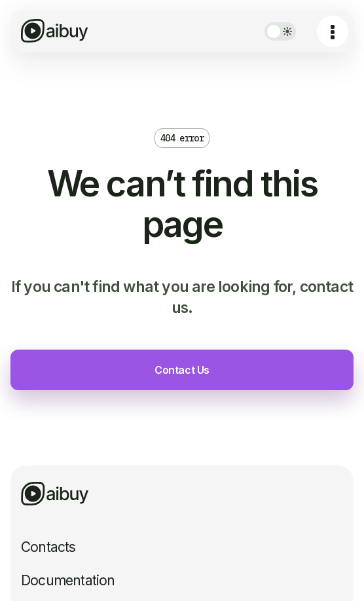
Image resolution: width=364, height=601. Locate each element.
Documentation (68, 580)
